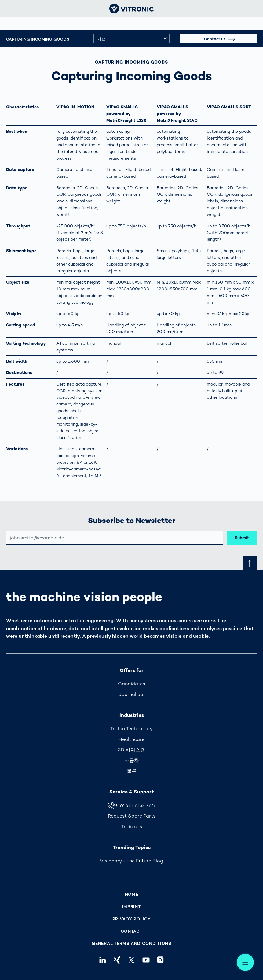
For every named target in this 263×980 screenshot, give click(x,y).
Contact (132, 931)
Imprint (132, 907)
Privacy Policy (132, 919)
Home (132, 894)
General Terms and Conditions (131, 944)
